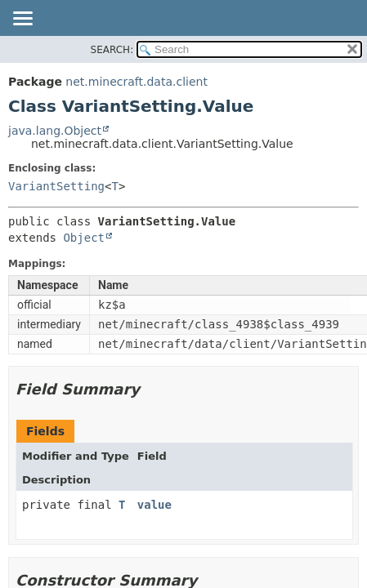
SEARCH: (112, 50)
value (154, 505)
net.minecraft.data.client (137, 82)
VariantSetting (56, 186)
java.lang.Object (55, 131)
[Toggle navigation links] (22, 20)
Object (84, 238)
